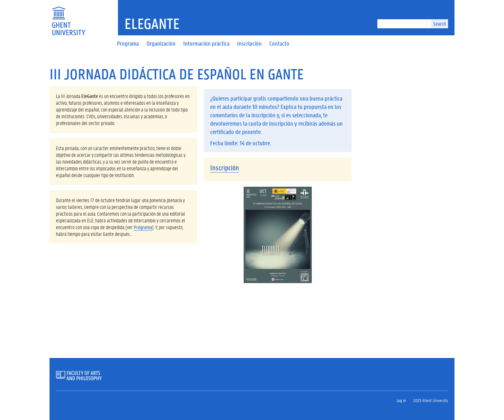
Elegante (152, 23)
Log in (401, 400)
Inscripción (225, 168)
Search (440, 24)
